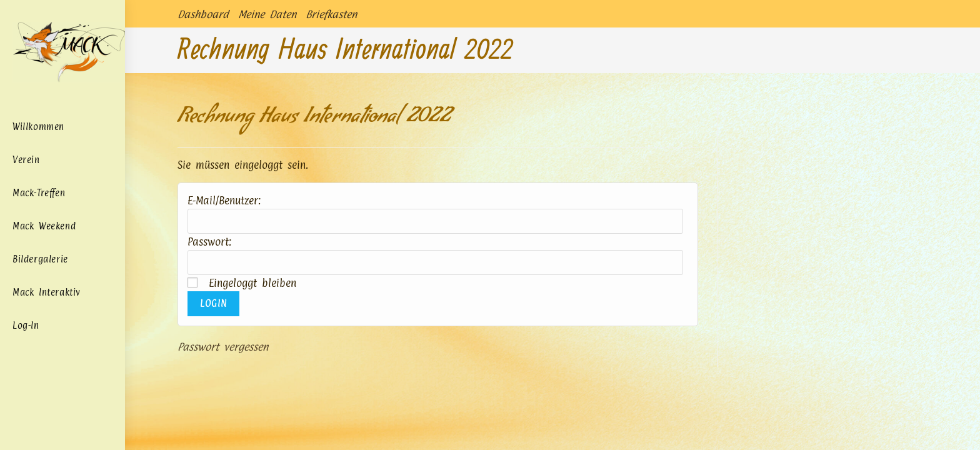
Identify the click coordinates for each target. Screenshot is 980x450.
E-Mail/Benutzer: (224, 201)
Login (213, 303)
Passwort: (209, 242)
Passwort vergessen (223, 347)
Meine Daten (267, 14)
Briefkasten (331, 14)
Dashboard (203, 14)
